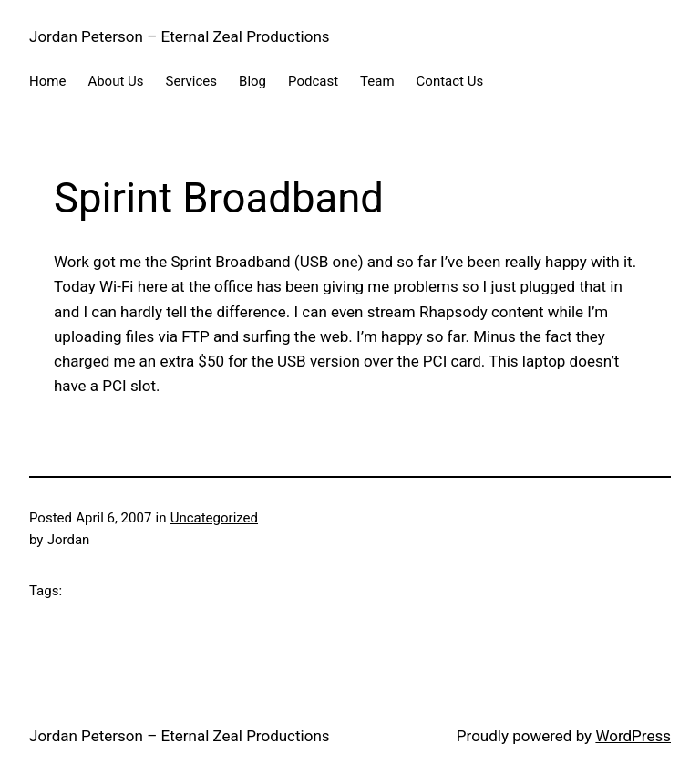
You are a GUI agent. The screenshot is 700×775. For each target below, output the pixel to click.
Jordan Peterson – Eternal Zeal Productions (180, 36)
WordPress (633, 736)
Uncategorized (214, 518)
